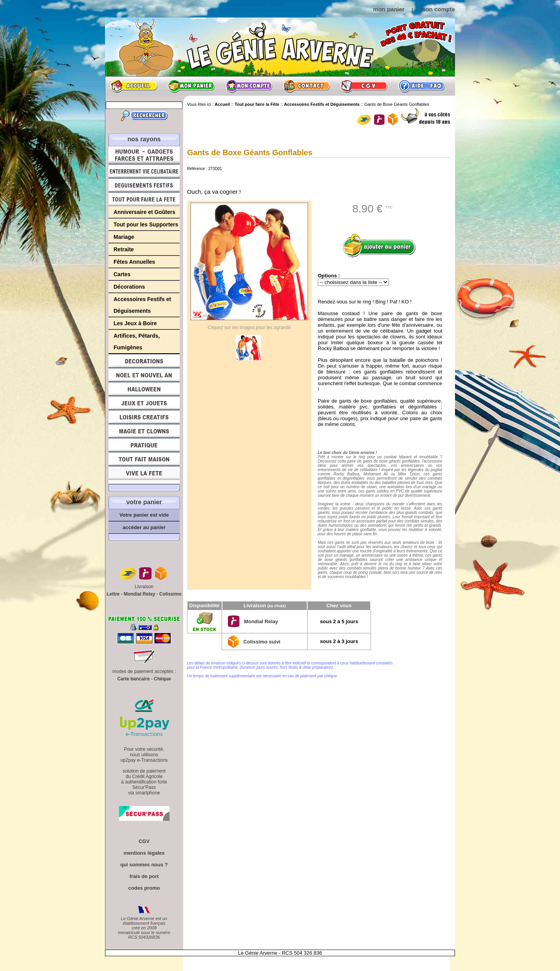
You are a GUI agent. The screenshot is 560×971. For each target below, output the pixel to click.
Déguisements (144, 185)
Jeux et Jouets (144, 403)
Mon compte (249, 86)
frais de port (144, 876)
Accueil (134, 86)
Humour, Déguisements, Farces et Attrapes (144, 155)
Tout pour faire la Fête (144, 199)
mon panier (389, 9)
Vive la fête (144, 475)
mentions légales (144, 853)
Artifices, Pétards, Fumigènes (137, 342)
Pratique (144, 445)
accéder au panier (144, 527)
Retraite (124, 249)
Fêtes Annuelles (134, 262)
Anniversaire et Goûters (144, 212)
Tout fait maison (144, 459)
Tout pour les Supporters (146, 224)
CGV (364, 86)
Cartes (122, 274)
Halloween (144, 389)
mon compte (438, 9)
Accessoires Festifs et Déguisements (142, 305)
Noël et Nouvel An (144, 375)
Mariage (124, 237)
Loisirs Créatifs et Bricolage (144, 417)
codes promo (144, 888)
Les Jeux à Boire (135, 323)
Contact (306, 86)
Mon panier (191, 86)
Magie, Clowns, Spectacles (144, 431)
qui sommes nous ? (144, 865)
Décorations (129, 287)
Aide (422, 86)
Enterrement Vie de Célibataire (144, 171)
